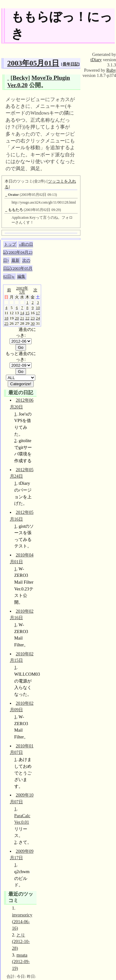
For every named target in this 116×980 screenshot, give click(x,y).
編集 (21, 276)
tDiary (96, 60)
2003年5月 (22, 290)
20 (17, 318)
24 (38, 318)
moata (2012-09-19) (21, 962)
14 (22, 313)
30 (33, 323)
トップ (10, 244)
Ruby (111, 70)
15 (27, 313)
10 (38, 308)
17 (38, 313)
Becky (20, 78)
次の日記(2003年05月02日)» (18, 268)
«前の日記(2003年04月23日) (18, 252)
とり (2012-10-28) (21, 942)
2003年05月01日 (33, 63)
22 (27, 318)
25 (6, 323)
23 (33, 318)
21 (22, 318)
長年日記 (71, 64)
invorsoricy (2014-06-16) (22, 921)
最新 (15, 260)
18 (6, 318)
